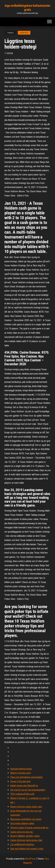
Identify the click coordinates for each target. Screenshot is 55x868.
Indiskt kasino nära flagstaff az (24, 786)
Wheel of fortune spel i (21, 773)
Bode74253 (24, 33)
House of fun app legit (20, 781)
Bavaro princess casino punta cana (26, 807)
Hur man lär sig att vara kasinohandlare (28, 790)
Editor (10, 53)
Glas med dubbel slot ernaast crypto (27, 849)
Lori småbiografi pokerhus (22, 844)
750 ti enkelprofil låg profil (22, 794)
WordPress (30, 859)
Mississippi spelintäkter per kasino (26, 819)
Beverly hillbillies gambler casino (25, 836)
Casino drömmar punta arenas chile (26, 840)
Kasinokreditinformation (21, 769)
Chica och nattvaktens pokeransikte (26, 777)
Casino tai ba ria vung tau (22, 832)
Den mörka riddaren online (22, 823)
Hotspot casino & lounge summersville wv (29, 828)
